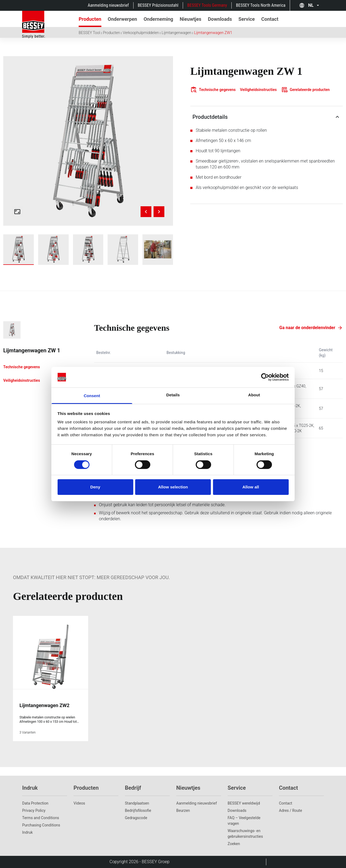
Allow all (251, 487)
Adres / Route (290, 810)
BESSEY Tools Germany (207, 5)
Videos (79, 803)
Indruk (27, 832)
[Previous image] (146, 212)
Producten (112, 33)
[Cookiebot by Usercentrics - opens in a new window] (265, 377)
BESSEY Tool (89, 33)
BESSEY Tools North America (261, 5)
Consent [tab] (92, 396)
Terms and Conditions (41, 818)
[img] (88, 141)
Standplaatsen (137, 803)
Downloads (237, 810)
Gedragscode (136, 818)
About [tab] (254, 395)
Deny (95, 487)
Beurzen (183, 810)
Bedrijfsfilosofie (138, 810)
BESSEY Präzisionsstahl (158, 5)
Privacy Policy (34, 810)
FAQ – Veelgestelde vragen (244, 821)
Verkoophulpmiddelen (141, 33)
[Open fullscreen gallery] (17, 212)
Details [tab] (173, 395)
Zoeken (234, 844)
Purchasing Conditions (41, 825)
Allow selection (173, 487)
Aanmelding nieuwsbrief (108, 5)
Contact (286, 803)
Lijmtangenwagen (176, 33)
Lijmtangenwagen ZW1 (213, 33)
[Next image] (159, 212)
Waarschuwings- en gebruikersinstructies (245, 834)
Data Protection (35, 803)
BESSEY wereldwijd (244, 803)
